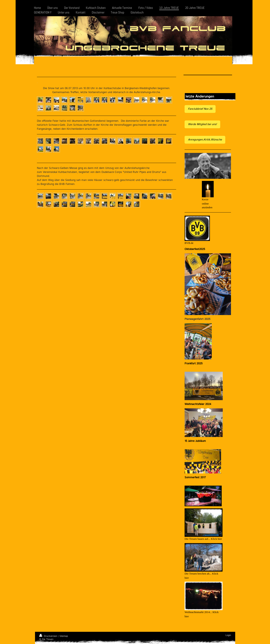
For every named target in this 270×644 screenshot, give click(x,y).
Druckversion (49, 636)
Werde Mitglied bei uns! (202, 124)
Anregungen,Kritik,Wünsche (205, 140)
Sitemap (64, 636)
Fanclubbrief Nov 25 (200, 109)
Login (228, 635)
